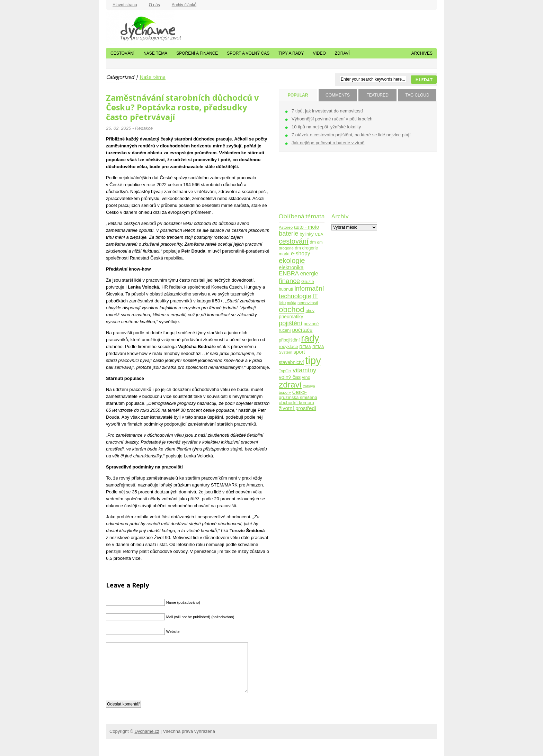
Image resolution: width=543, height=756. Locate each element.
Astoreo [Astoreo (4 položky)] (286, 227)
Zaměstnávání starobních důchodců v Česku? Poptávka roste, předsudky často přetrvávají (182, 107)
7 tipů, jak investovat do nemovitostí (327, 111)
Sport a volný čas (248, 53)
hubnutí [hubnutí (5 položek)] (286, 289)
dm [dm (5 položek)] (313, 242)
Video (319, 53)
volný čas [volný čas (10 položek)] (290, 377)
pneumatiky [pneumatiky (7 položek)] (291, 317)
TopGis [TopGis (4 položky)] (285, 371)
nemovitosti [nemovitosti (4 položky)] (308, 303)
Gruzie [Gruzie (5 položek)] (308, 282)
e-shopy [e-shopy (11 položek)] (301, 253)
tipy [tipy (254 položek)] (313, 360)
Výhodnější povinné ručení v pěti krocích (332, 119)
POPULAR (298, 95)
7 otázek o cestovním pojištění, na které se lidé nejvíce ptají (351, 135)
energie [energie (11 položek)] (309, 274)
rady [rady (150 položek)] (310, 338)
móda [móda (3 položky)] (292, 303)
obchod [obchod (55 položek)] (292, 309)
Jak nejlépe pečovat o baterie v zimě (328, 143)
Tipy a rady (291, 53)
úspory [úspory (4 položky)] (285, 392)
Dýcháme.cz (141, 27)
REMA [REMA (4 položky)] (305, 347)
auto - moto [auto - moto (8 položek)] (306, 227)
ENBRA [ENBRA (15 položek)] (289, 274)
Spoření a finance (197, 53)
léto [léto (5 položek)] (282, 303)
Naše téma (155, 53)
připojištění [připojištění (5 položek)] (289, 340)
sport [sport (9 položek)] (299, 352)
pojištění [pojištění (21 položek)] (291, 323)
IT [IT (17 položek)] (315, 296)
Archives (422, 53)
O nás (154, 5)
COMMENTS (338, 95)
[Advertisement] (300, 187)
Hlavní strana (125, 5)
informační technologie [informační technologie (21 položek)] (301, 292)
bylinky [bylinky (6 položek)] (306, 234)
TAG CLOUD (417, 95)
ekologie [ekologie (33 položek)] (292, 261)
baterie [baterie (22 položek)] (289, 233)
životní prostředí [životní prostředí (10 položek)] (297, 408)
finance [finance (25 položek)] (289, 281)
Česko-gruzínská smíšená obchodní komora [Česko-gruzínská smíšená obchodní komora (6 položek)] (298, 397)
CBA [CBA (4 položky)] (319, 234)
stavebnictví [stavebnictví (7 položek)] (291, 362)
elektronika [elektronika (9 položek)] (291, 267)
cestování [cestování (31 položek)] (294, 241)
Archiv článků (184, 5)
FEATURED (377, 95)
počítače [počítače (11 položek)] (302, 330)
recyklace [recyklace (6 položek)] (288, 347)
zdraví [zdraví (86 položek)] (290, 385)
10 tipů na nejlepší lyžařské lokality (326, 127)
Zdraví (342, 53)
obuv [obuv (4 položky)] (310, 311)
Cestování (122, 53)
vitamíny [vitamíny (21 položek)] (304, 370)
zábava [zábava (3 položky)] (309, 386)
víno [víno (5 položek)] (306, 377)
